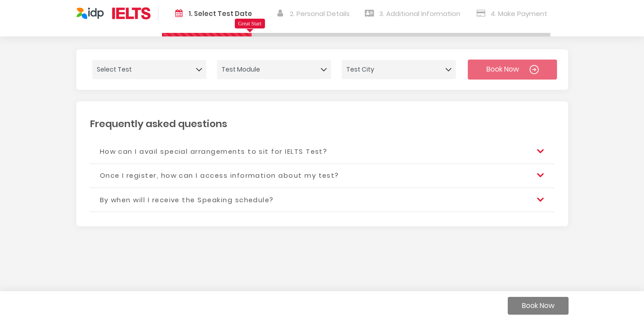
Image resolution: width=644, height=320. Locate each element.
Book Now (513, 69)
